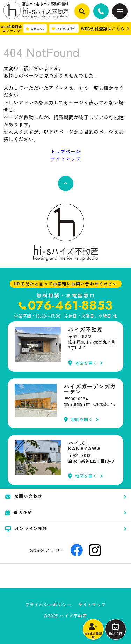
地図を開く (83, 363)
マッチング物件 (64, 29)
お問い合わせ (24, 496)
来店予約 (115, 629)
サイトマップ (65, 159)
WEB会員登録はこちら (103, 28)
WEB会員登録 (93, 631)
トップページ (65, 151)
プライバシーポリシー (48, 605)
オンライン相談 (26, 528)
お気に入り (35, 29)
